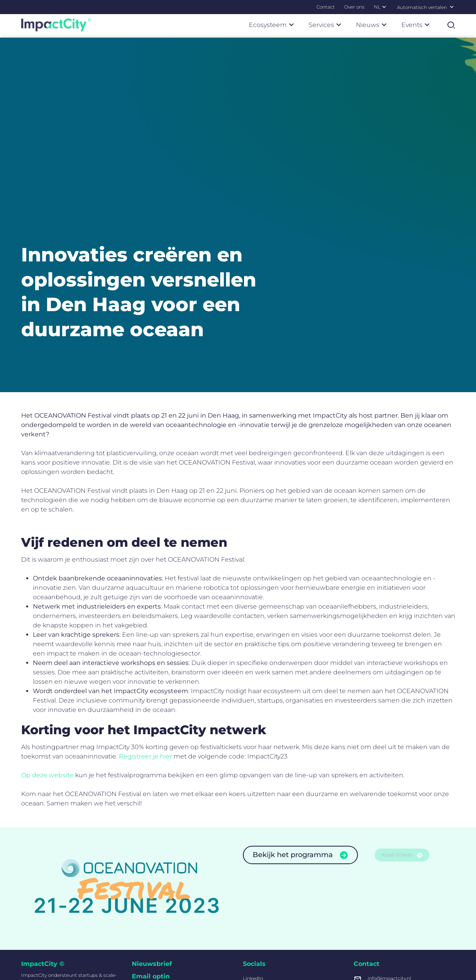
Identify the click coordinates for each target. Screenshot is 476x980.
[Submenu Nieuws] (384, 25)
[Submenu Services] (339, 25)
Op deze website (47, 619)
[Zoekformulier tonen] (451, 25)
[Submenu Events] (427, 25)
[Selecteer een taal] (452, 7)
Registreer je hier (145, 601)
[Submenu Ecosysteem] (291, 25)
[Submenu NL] (384, 7)
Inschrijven (161, 934)
